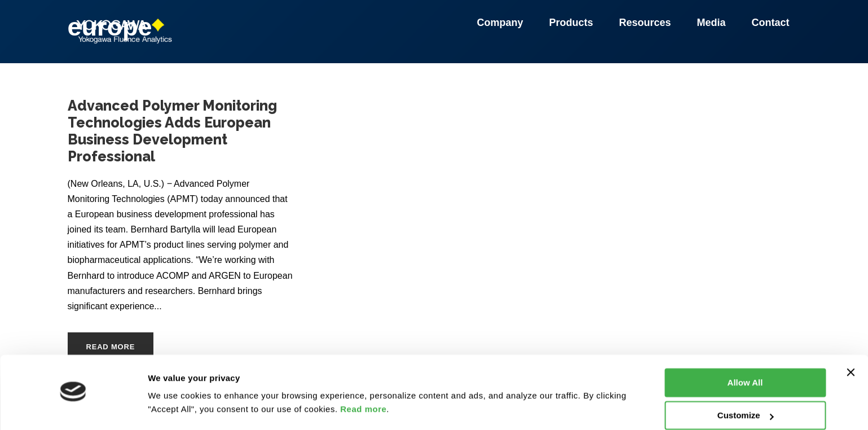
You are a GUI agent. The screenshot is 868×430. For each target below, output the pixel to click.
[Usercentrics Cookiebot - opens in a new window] (73, 408)
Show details (174, 408)
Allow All (745, 350)
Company (501, 23)
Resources (646, 23)
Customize (746, 383)
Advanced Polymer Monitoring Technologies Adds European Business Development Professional (172, 131)
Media (713, 23)
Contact (771, 23)
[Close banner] (851, 340)
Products (572, 23)
